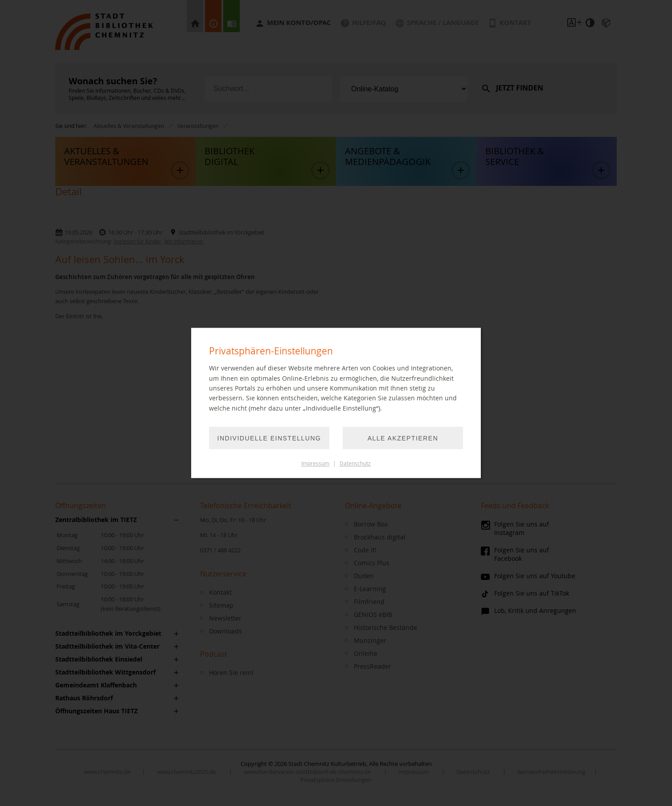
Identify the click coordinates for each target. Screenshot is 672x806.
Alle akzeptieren (403, 439)
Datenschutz (355, 464)
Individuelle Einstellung (269, 439)
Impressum (315, 464)
